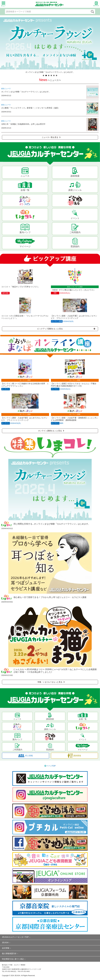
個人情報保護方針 (9, 953)
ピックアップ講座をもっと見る (66, 329)
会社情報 (6, 948)
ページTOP (51, 766)
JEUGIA (5, 943)
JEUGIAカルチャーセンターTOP (15, 937)
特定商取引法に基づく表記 (13, 959)
